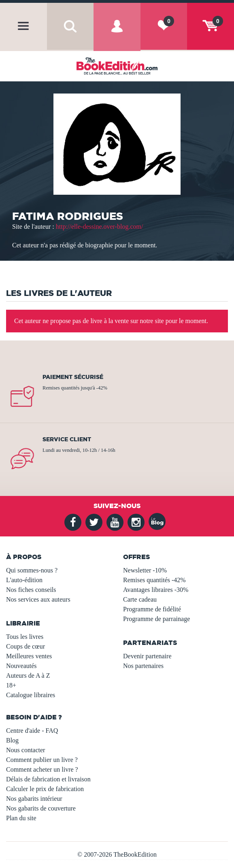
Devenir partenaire (147, 656)
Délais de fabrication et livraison (48, 779)
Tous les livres (25, 637)
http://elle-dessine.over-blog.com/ (100, 227)
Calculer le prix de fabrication (45, 789)
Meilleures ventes (29, 656)
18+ (11, 685)
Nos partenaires (143, 666)
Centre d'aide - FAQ (32, 731)
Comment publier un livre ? (42, 760)
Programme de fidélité (152, 609)
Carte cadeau (140, 599)
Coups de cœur (26, 646)
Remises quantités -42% (154, 580)
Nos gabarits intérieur (34, 799)
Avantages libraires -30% (156, 590)
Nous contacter (26, 750)
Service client (67, 439)
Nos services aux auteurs (38, 599)
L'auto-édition (24, 580)
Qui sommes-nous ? (32, 570)
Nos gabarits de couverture (41, 808)
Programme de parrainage (156, 619)
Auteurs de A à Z (28, 675)
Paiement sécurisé (73, 377)
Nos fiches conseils (31, 590)
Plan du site (21, 818)
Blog (12, 740)
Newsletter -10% (145, 570)
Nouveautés (21, 666)
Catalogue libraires (31, 695)
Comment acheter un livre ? (42, 769)
